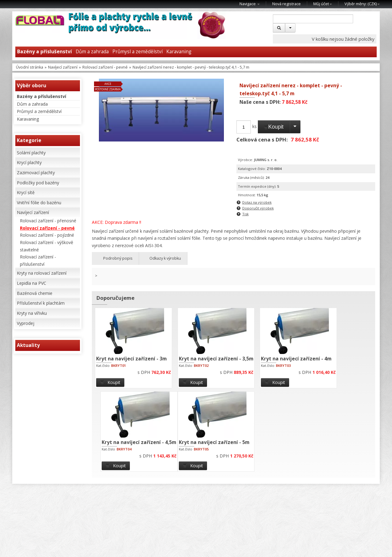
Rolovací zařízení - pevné (105, 67)
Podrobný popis (115, 258)
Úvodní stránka (30, 67)
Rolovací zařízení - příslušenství (38, 260)
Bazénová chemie (35, 293)
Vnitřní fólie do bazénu (39, 203)
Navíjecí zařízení (63, 67)
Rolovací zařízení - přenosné (48, 221)
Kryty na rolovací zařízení (42, 273)
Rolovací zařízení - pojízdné (47, 235)
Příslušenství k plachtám (41, 303)
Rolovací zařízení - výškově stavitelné (47, 246)
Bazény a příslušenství (45, 52)
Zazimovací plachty (36, 173)
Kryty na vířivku (32, 313)
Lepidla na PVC (32, 283)
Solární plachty (31, 153)
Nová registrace (286, 4)
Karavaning (179, 52)
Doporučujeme (115, 298)
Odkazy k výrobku (163, 258)
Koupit (274, 127)
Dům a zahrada (92, 52)
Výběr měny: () (362, 4)
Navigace (250, 4)
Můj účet (323, 4)
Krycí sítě (26, 192)
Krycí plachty (29, 162)
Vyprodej (26, 323)
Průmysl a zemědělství (138, 52)
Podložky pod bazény (38, 183)
